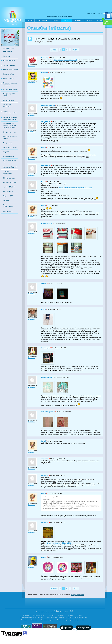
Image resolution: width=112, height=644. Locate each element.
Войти (100, 14)
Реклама (24, 620)
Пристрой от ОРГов (10, 147)
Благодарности (8, 211)
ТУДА (75, 50)
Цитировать (32, 66)
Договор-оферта (47, 620)
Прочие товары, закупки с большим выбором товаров (9, 126)
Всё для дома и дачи (10, 89)
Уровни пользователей (8, 206)
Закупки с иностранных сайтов (10, 112)
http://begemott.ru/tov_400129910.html (59, 543)
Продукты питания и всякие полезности (10, 118)
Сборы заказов (42, 21)
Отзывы (66, 21)
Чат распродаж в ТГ (10, 182)
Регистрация (91, 14)
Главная (30, 21)
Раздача (51, 615)
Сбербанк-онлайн (9, 178)
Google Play (84, 628)
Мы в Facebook (8, 191)
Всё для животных (9, 132)
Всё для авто (7, 143)
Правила (6, 200)
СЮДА (55, 50)
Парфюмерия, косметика (8, 106)
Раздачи (55, 21)
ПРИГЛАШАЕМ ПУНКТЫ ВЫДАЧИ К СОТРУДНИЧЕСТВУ (67, 618)
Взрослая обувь (8, 74)
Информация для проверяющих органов (71, 620)
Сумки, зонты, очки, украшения (10, 84)
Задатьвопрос (106, 23)
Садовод (6, 152)
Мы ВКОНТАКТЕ (9, 187)
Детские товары (8, 78)
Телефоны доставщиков (7, 173)
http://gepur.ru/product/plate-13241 (65, 60)
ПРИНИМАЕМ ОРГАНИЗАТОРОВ (59, 16)
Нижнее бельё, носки (10, 70)
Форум (89, 21)
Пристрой (78, 21)
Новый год (6, 56)
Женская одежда (9, 61)
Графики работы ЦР (10, 167)
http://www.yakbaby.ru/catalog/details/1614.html (75, 188)
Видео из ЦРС (8, 196)
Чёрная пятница (8, 156)
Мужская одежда (9, 65)
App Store (68, 628)
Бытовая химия (8, 100)
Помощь (100, 20)
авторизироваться (77, 595)
